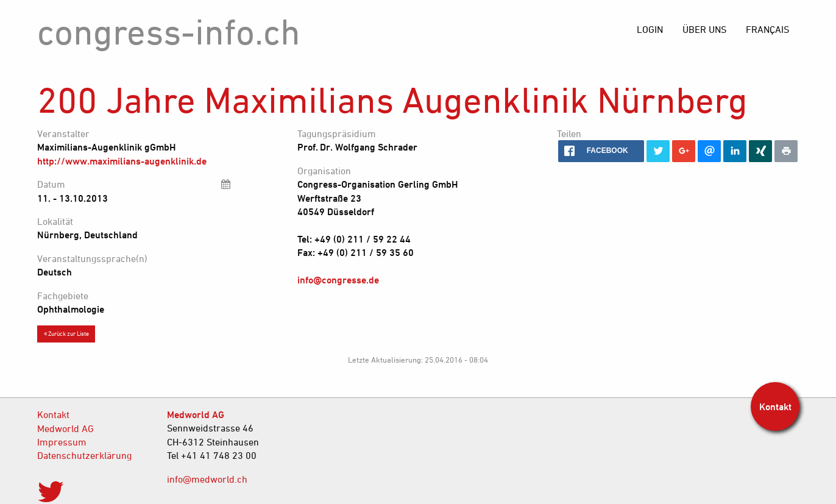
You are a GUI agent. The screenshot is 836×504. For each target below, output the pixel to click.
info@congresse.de (338, 280)
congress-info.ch (169, 31)
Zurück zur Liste (66, 333)
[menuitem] (767, 29)
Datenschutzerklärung (84, 455)
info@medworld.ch (207, 479)
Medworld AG (66, 428)
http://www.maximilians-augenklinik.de (122, 161)
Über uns (704, 29)
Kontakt (53, 414)
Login (650, 29)
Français (767, 29)
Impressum (62, 442)
